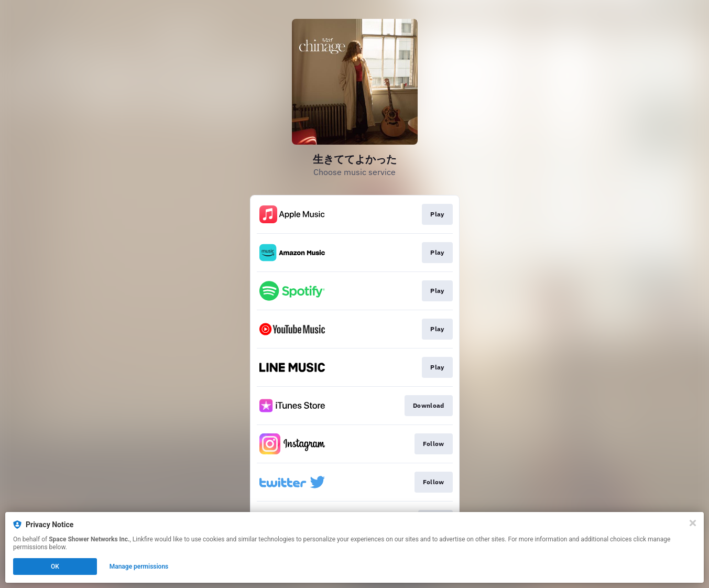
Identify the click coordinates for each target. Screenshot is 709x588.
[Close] (693, 523)
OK (55, 567)
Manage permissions (139, 567)
